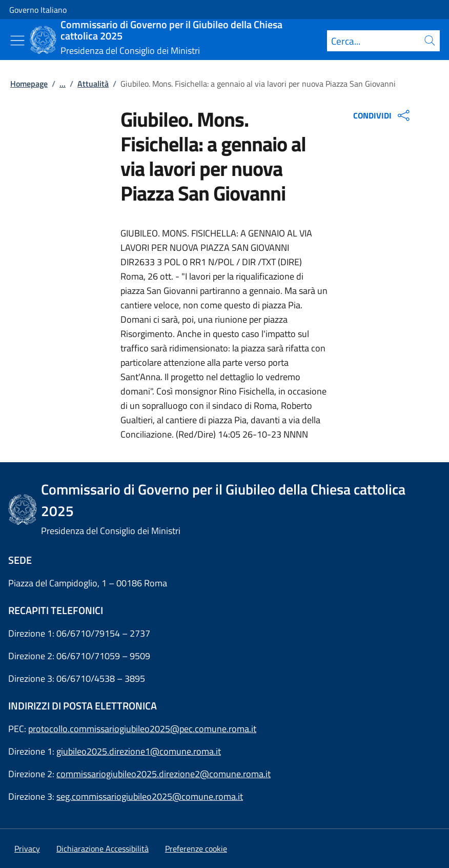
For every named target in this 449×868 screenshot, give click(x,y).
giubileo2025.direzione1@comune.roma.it (139, 751)
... (63, 84)
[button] (196, 849)
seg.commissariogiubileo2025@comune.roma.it (150, 796)
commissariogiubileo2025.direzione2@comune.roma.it (164, 774)
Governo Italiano (38, 10)
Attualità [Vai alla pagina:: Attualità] (93, 84)
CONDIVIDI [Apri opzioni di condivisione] (383, 115)
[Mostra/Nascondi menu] (17, 41)
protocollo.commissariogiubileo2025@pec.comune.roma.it (142, 729)
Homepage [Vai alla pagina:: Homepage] (29, 84)
